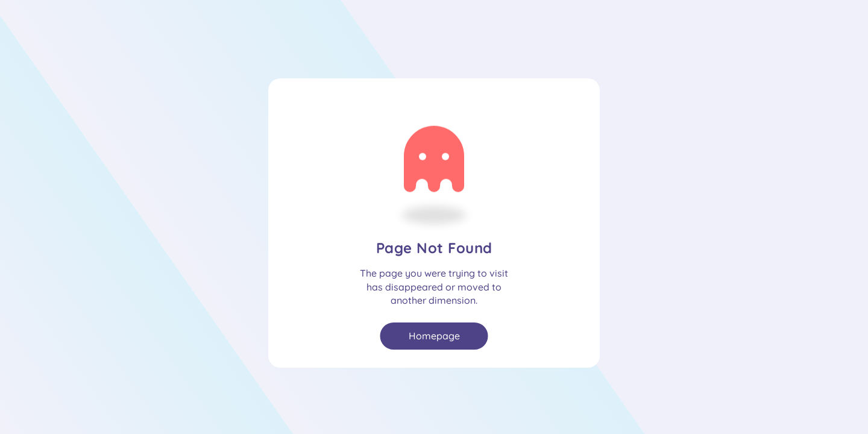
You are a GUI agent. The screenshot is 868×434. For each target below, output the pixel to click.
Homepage (434, 336)
